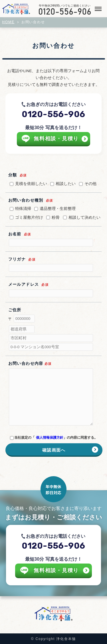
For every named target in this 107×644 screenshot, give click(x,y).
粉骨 (53, 217)
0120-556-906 (53, 114)
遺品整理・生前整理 (55, 209)
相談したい (63, 184)
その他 (88, 184)
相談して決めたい (82, 217)
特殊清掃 (20, 209)
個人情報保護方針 (50, 438)
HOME (8, 22)
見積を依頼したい (28, 184)
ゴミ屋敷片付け (26, 217)
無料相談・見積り (56, 139)
